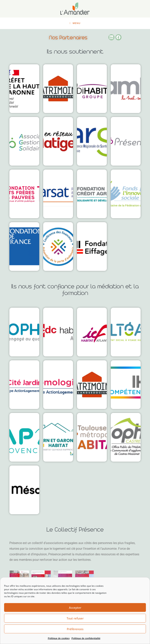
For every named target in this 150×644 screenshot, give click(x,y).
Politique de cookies (59, 638)
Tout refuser (75, 618)
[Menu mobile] (75, 23)
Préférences (75, 629)
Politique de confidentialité (86, 638)
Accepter (75, 608)
